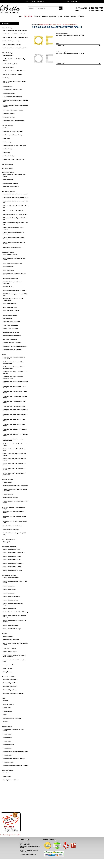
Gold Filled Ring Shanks (10, 307)
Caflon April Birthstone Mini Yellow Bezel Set (16, 198)
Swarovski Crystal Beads (10, 679)
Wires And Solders (8, 771)
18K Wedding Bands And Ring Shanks (14, 160)
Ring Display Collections (10, 339)
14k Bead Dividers (8, 55)
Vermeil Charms (7, 738)
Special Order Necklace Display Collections (15, 346)
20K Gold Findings (8, 164)
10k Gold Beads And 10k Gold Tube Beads (15, 31)
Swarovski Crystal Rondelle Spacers (13, 693)
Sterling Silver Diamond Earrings (12, 567)
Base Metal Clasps (8, 180)
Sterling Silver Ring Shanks (11, 625)
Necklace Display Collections (11, 332)
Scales (5, 715)
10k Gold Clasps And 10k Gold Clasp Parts (15, 34)
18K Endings (6, 139)
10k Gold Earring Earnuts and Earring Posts (15, 38)
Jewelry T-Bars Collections (10, 329)
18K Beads (6, 128)
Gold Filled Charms (8, 270)
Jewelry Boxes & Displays (10, 316)
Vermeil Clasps (7, 741)
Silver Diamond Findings (9, 547)
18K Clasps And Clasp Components (13, 132)
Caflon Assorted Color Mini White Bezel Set (15, 211)
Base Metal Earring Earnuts (11, 183)
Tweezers (5, 722)
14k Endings (6, 78)
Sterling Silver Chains (9, 586)
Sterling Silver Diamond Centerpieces (13, 553)
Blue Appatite (7, 542)
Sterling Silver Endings (9, 608)
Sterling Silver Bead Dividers (11, 578)
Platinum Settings (8, 494)
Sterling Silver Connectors (10, 600)
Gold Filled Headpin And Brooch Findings (15, 290)
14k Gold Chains (7, 86)
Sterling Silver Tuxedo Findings (12, 629)
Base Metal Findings (8, 172)
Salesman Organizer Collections (12, 343)
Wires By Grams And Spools (11, 780)
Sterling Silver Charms (9, 590)
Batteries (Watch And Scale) (11, 640)
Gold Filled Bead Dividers (10, 255)
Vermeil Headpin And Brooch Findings (14, 759)
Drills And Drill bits (8, 704)
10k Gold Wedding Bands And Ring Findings (15, 48)
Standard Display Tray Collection (12, 350)
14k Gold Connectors (9, 93)
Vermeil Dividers (7, 748)
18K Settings (6, 153)
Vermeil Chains (7, 734)
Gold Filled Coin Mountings (11, 279)
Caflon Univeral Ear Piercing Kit (12, 247)
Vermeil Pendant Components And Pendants (15, 766)
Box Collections (7, 318)
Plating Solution (7, 672)
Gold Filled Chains (8, 267)
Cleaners (5, 701)
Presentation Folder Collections (12, 336)
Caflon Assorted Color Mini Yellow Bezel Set (15, 214)
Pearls (4, 355)
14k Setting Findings (9, 114)
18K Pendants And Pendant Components (14, 146)
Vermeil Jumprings (8, 762)
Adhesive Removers (9, 636)
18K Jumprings (7, 142)
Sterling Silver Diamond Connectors (13, 563)
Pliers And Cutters (8, 711)
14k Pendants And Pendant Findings (13, 110)
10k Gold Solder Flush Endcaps (12, 45)
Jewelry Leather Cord (9, 665)
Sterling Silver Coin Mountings (12, 597)
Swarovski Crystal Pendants (11, 690)
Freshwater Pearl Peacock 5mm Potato (14, 406)
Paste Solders (7, 773)
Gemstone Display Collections (11, 322)
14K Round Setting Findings (70, 25)
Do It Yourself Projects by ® (10, 835)
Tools (4, 698)
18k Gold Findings (7, 126)
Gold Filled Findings (8, 252)
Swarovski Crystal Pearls (10, 686)
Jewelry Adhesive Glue (9, 648)
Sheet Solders (7, 777)
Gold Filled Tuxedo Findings (11, 311)
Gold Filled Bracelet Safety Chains (13, 263)
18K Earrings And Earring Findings (13, 135)
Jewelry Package (8, 668)
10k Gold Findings (7, 28)
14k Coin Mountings (8, 67)
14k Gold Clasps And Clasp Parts (12, 90)
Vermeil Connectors (8, 745)
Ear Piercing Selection (9, 192)
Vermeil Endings (7, 755)
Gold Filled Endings (8, 287)
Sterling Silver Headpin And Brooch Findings (16, 612)
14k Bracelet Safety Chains (10, 64)
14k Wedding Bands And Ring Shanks (14, 121)
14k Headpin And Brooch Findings (13, 97)
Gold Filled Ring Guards (10, 304)
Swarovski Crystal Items (9, 677)
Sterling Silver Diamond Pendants (12, 570)
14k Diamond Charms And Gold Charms (14, 71)
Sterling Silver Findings (9, 575)
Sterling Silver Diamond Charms (12, 556)
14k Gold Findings (7, 53)
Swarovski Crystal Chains (10, 683)
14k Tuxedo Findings (9, 117)
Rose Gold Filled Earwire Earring (12, 526)
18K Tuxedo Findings (9, 156)
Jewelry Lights (7, 708)
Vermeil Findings (7, 727)
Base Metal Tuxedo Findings (11, 187)
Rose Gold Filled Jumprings (11, 530)
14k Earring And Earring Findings (12, 74)
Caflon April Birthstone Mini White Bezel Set (15, 194)
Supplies (5, 634)
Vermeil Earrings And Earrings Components (15, 752)
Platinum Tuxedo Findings (10, 498)
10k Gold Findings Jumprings (11, 41)
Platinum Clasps (7, 482)
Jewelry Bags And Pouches (11, 325)
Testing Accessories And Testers (12, 718)
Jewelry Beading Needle (10, 652)
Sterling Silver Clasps (9, 593)
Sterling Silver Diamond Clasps (12, 560)
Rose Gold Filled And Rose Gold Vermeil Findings (14, 508)
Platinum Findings (7, 480)
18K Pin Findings (8, 149)
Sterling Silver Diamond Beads (12, 549)
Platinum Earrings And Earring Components (15, 486)
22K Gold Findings (8, 168)
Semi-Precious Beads (8, 539)
